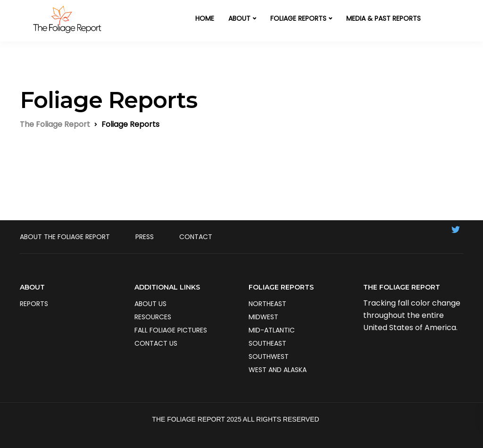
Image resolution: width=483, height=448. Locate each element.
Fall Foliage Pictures (171, 330)
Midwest (263, 317)
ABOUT (239, 18)
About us (150, 304)
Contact (196, 237)
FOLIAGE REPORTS (298, 18)
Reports (34, 304)
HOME (205, 18)
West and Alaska (278, 370)
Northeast (267, 304)
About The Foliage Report (65, 237)
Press (145, 237)
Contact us (156, 343)
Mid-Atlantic (272, 330)
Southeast (267, 343)
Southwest (269, 357)
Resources (153, 317)
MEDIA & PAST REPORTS (383, 18)
